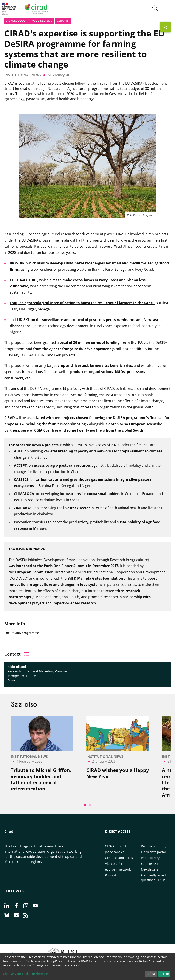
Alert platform (115, 864)
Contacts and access (120, 858)
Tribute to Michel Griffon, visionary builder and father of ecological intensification (41, 779)
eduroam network (118, 869)
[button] (155, 9)
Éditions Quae (151, 864)
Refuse (151, 974)
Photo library (150, 858)
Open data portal (153, 852)
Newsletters (150, 869)
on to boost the (82, 303)
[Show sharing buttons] (165, 27)
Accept (164, 974)
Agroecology (17, 21)
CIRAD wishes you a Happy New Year (118, 773)
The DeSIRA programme (22, 633)
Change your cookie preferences (26, 974)
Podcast (111, 875)
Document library (154, 846)
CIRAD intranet (116, 846)
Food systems (42, 21)
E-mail (12, 680)
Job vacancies (115, 852)
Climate (63, 21)
